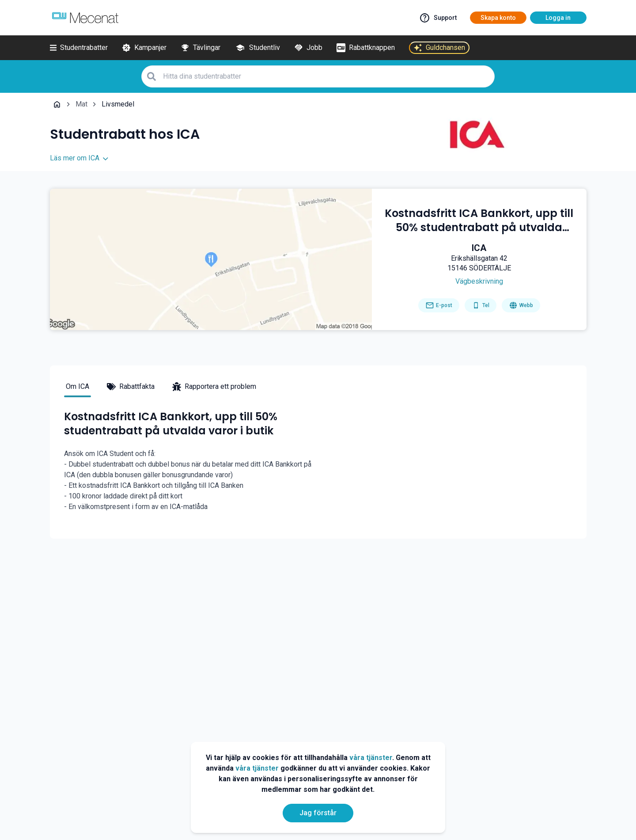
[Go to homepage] (521, 305)
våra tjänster (371, 758)
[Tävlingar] (201, 48)
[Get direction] (479, 281)
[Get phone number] (481, 305)
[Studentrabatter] (79, 48)
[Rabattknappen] (366, 48)
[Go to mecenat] (85, 18)
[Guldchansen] (439, 48)
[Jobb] (308, 48)
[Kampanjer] (144, 48)
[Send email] (439, 305)
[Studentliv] (257, 48)
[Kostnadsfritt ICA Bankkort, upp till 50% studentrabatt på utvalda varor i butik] (479, 220)
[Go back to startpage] (57, 104)
